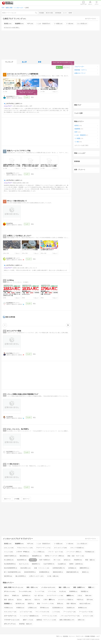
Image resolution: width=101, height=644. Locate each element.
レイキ (56, 612)
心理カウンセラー (36, 576)
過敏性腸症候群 (72, 572)
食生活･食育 (85, 604)
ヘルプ (98, 636)
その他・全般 (53, 576)
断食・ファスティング (45, 604)
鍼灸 (28, 600)
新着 (40, 62)
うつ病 (70, 24)
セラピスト (88, 616)
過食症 (85, 572)
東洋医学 (20, 604)
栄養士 (81, 620)
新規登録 (66, 636)
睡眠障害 (36, 564)
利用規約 (93, 636)
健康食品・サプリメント (46, 620)
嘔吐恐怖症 (24, 556)
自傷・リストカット (42, 568)
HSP (30, 24)
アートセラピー (69, 612)
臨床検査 (26, 596)
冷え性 (63, 591)
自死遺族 (72, 568)
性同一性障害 (45, 560)
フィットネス (25, 591)
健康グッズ (28, 620)
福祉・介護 (64, 587)
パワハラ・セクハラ (55, 552)
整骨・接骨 (9, 600)
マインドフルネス (42, 612)
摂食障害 (78, 560)
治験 (6, 596)
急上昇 (24, 62)
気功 (37, 600)
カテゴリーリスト (91, 19)
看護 (91, 587)
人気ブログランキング (8, 3)
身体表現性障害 (30, 572)
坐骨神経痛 (58, 13)
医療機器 (8, 604)
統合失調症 (25, 568)
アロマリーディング (43, 548)
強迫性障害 (22, 560)
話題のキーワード (80, 73)
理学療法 (44, 608)
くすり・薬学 (49, 600)
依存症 (8, 24)
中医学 (80, 600)
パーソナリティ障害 (74, 552)
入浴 (80, 596)
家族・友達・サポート (76, 556)
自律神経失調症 (59, 568)
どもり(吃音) (82, 24)
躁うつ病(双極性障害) (12, 572)
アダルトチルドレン (25, 548)
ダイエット (10, 591)
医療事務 (73, 591)
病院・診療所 (79, 587)
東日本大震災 (50, 13)
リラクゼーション (12, 620)
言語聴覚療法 (58, 608)
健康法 (70, 596)
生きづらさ (24, 564)
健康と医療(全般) (67, 620)
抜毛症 (67, 560)
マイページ (72, 636)
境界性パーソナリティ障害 (54, 556)
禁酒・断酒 (71, 604)
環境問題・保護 (25, 624)
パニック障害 (39, 552)
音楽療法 (71, 608)
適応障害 (8, 576)
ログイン (90, 4)
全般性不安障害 (10, 556)
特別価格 (42, 13)
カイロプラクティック (55, 596)
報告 (32, 97)
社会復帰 (62, 564)
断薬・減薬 (90, 560)
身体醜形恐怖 (44, 572)
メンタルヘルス (48, 587)
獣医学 (31, 604)
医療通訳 (85, 591)
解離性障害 (84, 568)
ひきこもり (9, 548)
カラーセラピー (10, 616)
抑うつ (57, 560)
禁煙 (60, 604)
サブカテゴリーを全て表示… (12, 27)
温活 (19, 600)
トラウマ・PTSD (23, 552)
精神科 (70, 13)
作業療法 (20, 608)
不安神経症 (89, 552)
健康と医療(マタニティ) (14, 587)
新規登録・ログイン (81, 70)
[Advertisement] (51, 45)
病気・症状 (32, 587)
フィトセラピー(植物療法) (29, 616)
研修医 (15, 596)
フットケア (39, 591)
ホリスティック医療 (66, 600)
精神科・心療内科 (76, 564)
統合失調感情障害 (10, 568)
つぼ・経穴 (38, 596)
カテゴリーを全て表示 (81, 145)
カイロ (65, 13)
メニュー (97, 4)
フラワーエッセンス (49, 616)
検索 (37, 13)
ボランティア (10, 624)
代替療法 (8, 608)
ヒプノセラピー (26, 612)
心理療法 (32, 608)
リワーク (52, 591)
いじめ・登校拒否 (43, 24)
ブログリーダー (79, 67)
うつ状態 (58, 24)
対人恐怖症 (9, 560)
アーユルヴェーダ (86, 612)
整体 (88, 596)
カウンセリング (60, 548)
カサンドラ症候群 (77, 548)
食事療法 (82, 608)
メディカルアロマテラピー (70, 616)
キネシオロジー (10, 612)
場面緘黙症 (37, 556)
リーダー (84, 4)
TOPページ (59, 636)
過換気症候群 (58, 572)
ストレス (8, 552)
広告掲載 (87, 636)
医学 (90, 600)
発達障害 (19, 24)
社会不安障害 (49, 564)
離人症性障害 (21, 576)
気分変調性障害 (10, 564)
